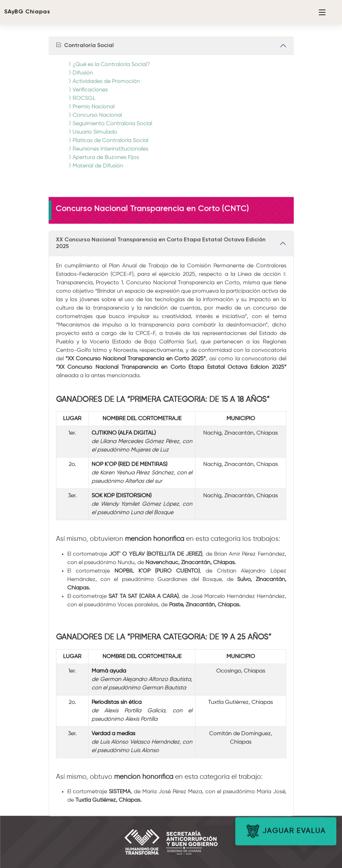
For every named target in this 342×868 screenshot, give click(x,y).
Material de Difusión (95, 171)
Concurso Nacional (94, 120)
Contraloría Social (85, 50)
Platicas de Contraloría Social (108, 145)
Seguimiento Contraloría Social (110, 128)
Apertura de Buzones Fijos (103, 162)
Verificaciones (87, 95)
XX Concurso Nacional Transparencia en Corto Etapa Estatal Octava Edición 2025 (161, 248)
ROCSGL (81, 103)
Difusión (80, 78)
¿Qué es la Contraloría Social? (108, 69)
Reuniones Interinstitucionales (108, 154)
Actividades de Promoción (103, 86)
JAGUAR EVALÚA (286, 836)
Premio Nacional (91, 112)
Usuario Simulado (92, 137)
